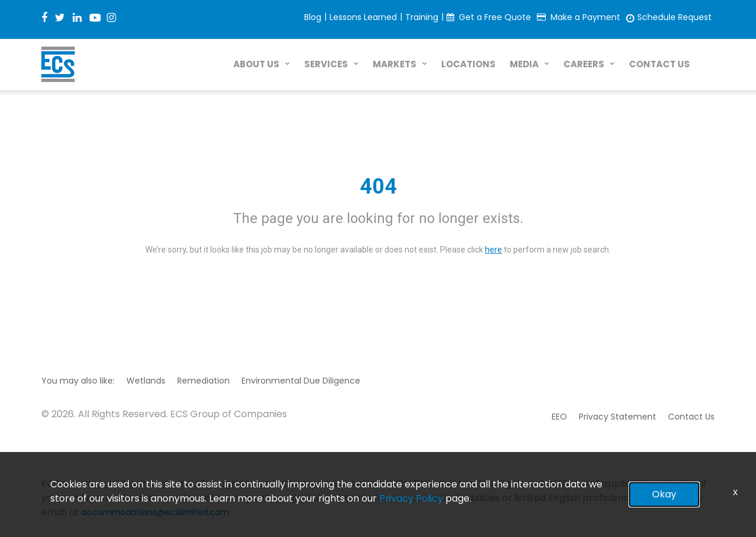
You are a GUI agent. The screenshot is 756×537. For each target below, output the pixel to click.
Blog (313, 17)
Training (422, 17)
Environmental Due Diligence (301, 381)
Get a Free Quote (495, 17)
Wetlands (146, 381)
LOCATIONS (468, 64)
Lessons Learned (363, 17)
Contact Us (691, 417)
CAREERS (584, 64)
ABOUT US (256, 64)
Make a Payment (585, 17)
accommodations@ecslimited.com (155, 512)
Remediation (203, 381)
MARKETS (395, 64)
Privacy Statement (617, 417)
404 (378, 186)
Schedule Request (674, 17)
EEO (559, 417)
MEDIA (524, 64)
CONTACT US (659, 64)
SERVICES (326, 64)
